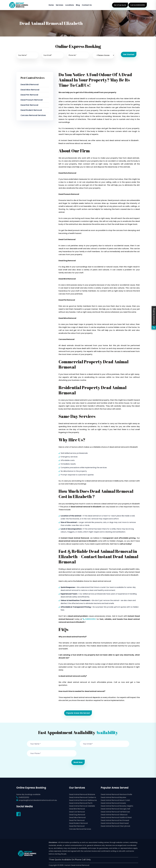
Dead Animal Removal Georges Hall (115, 809)
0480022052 (89, 619)
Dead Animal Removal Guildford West (116, 817)
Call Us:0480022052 (138, 5)
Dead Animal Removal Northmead (115, 820)
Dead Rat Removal (29, 105)
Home (51, 5)
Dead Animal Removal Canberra (82, 797)
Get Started (129, 54)
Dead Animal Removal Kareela (113, 803)
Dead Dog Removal (77, 815)
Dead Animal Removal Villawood (114, 815)
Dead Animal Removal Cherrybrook (115, 826)
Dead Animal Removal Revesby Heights (117, 806)
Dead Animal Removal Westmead (115, 823)
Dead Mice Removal (30, 90)
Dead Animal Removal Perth (81, 803)
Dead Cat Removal (77, 812)
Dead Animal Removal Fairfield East (115, 812)
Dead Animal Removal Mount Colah (115, 800)
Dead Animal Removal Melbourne (83, 800)
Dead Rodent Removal (31, 110)
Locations (70, 5)
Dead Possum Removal (32, 100)
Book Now (78, 762)
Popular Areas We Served (78, 713)
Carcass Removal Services (33, 115)
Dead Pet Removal (29, 95)
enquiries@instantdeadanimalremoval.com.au (38, 800)
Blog (78, 5)
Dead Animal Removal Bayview (113, 797)
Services (59, 5)
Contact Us (87, 5)
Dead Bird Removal (30, 84)
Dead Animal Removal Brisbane (82, 794)
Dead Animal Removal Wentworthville (116, 794)
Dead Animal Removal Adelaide (82, 806)
